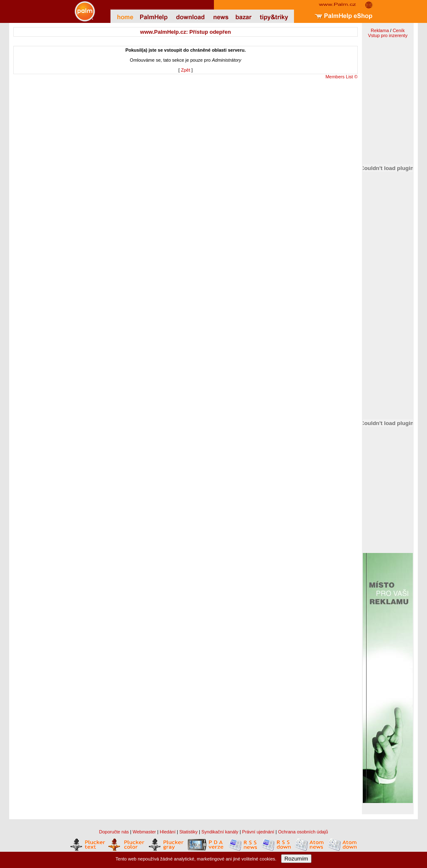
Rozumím (296, 859)
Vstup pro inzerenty (388, 35)
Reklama (380, 30)
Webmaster (144, 832)
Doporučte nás (114, 832)
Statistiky (188, 832)
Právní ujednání (258, 832)
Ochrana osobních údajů (303, 832)
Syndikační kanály (220, 832)
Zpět (186, 70)
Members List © (341, 77)
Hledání (168, 832)
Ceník (399, 30)
